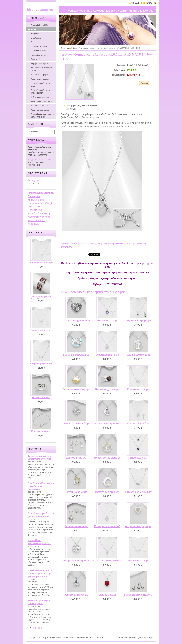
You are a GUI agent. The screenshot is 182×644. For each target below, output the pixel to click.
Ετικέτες (65, 244)
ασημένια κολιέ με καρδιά (110, 244)
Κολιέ (75, 48)
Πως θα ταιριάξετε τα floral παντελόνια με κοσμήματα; (41, 486)
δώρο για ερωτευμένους (84, 244)
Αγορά (144, 83)
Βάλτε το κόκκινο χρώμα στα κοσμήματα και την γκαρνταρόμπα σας (40, 573)
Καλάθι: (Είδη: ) (144, 3)
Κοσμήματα (66, 48)
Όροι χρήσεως (35, 180)
